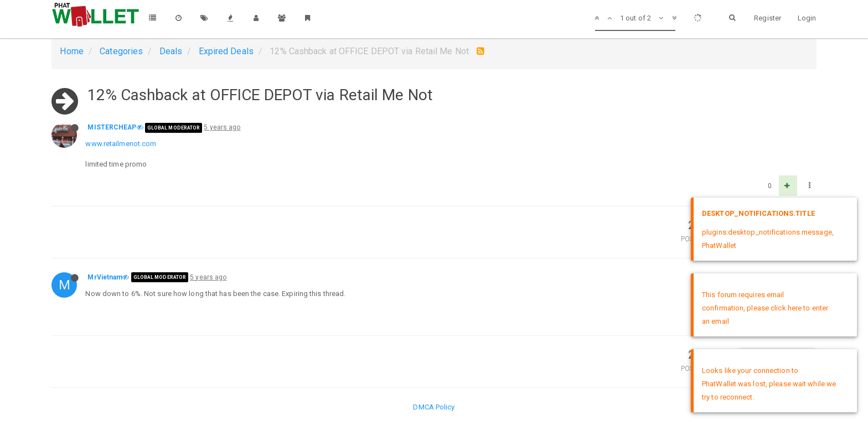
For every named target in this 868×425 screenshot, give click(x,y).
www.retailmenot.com (121, 144)
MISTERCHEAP (112, 127)
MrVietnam (105, 277)
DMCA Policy (434, 407)
